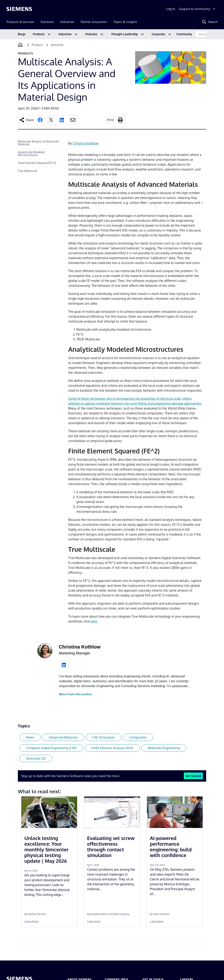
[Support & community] (197, 9)
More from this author (75, 694)
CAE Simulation (103, 737)
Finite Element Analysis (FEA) (112, 748)
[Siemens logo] (19, 9)
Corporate (158, 34)
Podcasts (91, 34)
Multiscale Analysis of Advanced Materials (38, 143)
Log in (171, 9)
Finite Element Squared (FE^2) (37, 163)
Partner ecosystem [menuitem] (94, 22)
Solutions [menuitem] (47, 22)
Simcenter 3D (36, 758)
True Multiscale (27, 171)
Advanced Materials (63, 737)
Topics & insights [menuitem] (125, 22)
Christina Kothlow (86, 143)
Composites (138, 737)
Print (111, 120)
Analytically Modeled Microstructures (31, 154)
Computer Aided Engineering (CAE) (51, 748)
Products (39, 34)
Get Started (193, 776)
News (30, 737)
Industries (65, 34)
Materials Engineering (164, 748)
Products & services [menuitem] (20, 22)
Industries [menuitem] (67, 22)
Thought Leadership (125, 34)
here (94, 621)
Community (184, 34)
